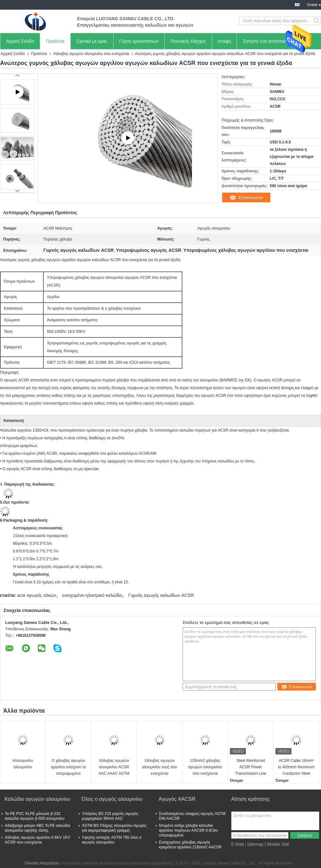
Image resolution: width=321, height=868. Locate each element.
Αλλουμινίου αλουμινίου (23, 764)
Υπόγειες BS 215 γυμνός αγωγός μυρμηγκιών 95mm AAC (110, 816)
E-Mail (238, 844)
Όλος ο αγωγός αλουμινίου (112, 799)
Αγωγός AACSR (177, 799)
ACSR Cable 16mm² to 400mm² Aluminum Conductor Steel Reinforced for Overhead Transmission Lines (296, 767)
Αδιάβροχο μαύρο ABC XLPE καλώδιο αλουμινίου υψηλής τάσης (38, 828)
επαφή (225, 41)
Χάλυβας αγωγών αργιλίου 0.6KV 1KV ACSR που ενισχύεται (38, 840)
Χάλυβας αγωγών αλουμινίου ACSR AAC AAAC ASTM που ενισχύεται (114, 767)
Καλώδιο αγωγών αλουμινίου (37, 799)
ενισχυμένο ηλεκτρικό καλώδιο (92, 595)
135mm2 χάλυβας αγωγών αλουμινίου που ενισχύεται (205, 767)
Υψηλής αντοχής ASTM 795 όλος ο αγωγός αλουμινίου (112, 840)
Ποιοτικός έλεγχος (188, 41)
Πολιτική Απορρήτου (42, 863)
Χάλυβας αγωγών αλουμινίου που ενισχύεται (91, 54)
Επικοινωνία (251, 197)
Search (317, 21)
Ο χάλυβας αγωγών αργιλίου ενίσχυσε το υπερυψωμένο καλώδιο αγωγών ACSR (68, 767)
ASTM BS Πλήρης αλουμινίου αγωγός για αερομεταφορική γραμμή (114, 828)
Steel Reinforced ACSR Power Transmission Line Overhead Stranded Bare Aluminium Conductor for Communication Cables (251, 767)
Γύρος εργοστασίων (139, 41)
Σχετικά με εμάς (92, 41)
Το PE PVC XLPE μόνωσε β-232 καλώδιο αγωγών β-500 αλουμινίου (35, 816)
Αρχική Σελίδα (20, 41)
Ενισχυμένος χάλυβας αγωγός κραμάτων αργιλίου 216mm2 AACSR (190, 845)
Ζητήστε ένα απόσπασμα (268, 41)
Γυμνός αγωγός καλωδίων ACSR (161, 595)
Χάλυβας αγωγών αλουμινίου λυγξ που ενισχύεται (159, 767)
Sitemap (255, 844)
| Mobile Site (277, 844)
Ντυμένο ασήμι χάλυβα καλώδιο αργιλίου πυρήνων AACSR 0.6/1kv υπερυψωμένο (188, 830)
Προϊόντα (55, 41)
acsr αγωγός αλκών (37, 595)
